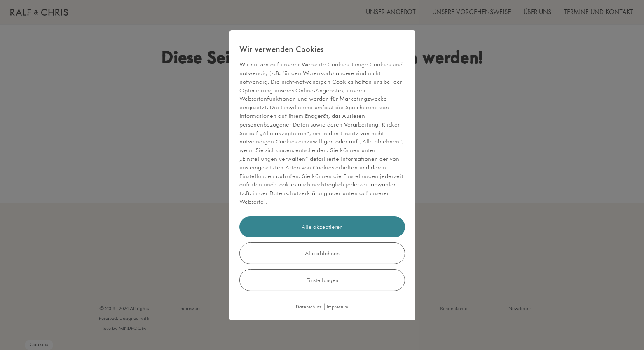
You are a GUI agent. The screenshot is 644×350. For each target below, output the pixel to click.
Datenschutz (309, 307)
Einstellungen (322, 280)
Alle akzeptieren (322, 227)
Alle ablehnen (322, 253)
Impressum (337, 307)
